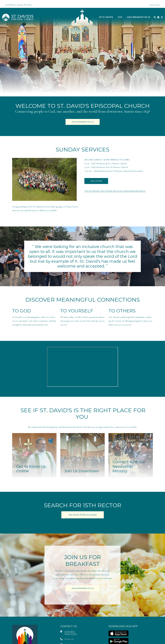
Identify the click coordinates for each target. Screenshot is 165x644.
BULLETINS (96, 181)
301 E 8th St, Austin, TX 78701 (19, 5)
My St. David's (106, 17)
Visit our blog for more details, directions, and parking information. (115, 191)
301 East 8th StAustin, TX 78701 (71, 633)
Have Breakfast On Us (138, 17)
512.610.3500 (155, 5)
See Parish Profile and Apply (83, 515)
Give (120, 17)
